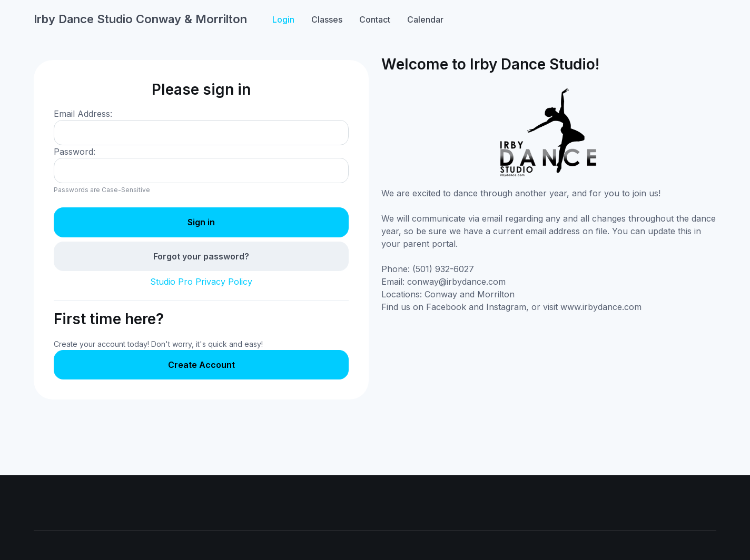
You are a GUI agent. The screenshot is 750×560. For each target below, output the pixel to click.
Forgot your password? (201, 256)
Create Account (201, 365)
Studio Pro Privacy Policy (201, 282)
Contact (375, 19)
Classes (327, 19)
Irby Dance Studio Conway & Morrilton (140, 19)
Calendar (425, 19)
